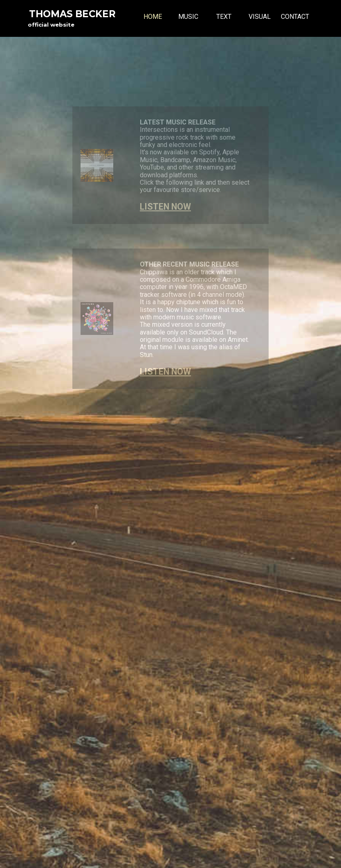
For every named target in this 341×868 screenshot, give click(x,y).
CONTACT (295, 17)
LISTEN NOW (165, 207)
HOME (153, 17)
